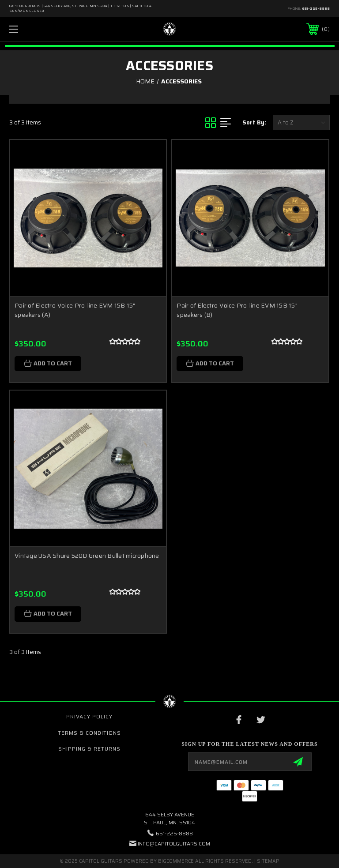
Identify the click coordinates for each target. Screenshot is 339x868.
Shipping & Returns (89, 749)
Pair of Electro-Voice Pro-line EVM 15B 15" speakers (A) (75, 310)
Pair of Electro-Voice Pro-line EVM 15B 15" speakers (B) (237, 310)
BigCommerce (176, 861)
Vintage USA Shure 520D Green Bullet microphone (87, 556)
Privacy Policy (89, 716)
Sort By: (254, 122)
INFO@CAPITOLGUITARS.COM (174, 844)
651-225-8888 (316, 9)
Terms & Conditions (89, 733)
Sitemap (268, 861)
